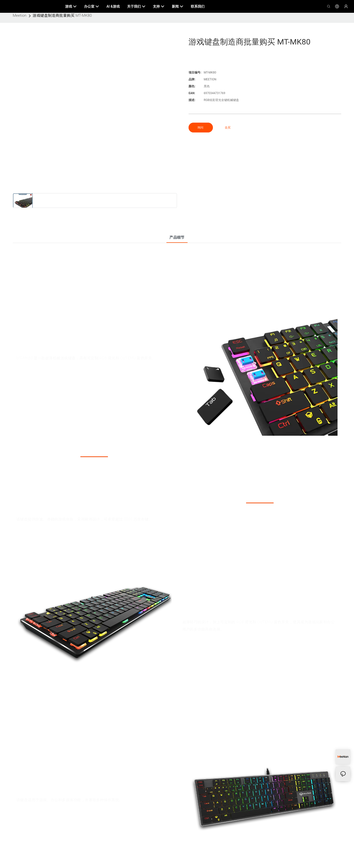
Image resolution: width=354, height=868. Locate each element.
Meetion (20, 15)
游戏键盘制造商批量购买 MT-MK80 (62, 15)
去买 (228, 128)
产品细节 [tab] (177, 237)
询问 (201, 128)
